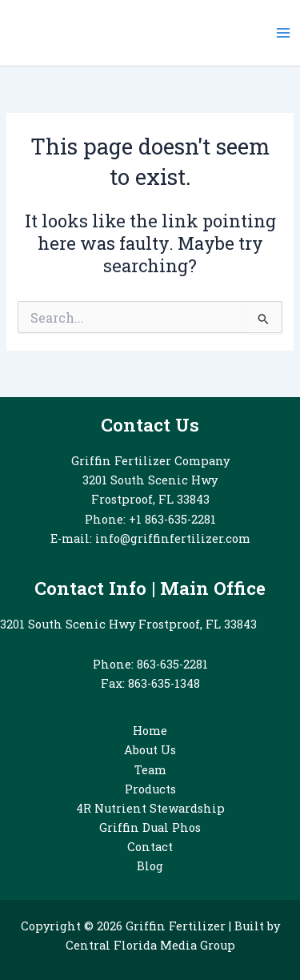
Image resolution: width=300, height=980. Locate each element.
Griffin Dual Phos (150, 827)
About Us (150, 750)
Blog (150, 866)
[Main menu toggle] (283, 33)
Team (150, 770)
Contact (150, 847)
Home (150, 731)
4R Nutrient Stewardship (150, 808)
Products (150, 789)
